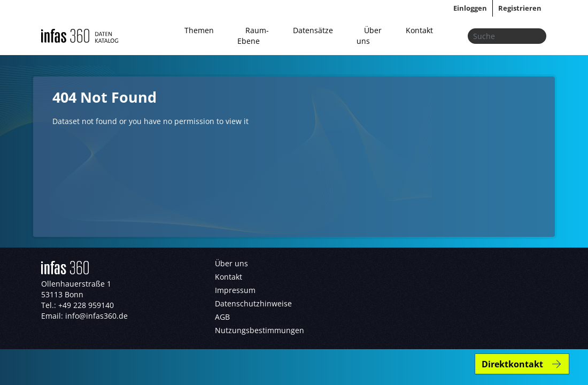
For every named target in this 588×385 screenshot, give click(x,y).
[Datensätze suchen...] (507, 36)
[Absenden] (535, 36)
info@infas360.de (96, 316)
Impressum (235, 290)
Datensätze (313, 30)
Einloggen (470, 8)
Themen (199, 30)
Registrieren (520, 8)
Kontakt (419, 30)
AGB (222, 317)
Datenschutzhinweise (253, 303)
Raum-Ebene (253, 36)
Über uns (369, 36)
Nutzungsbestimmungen (260, 330)
